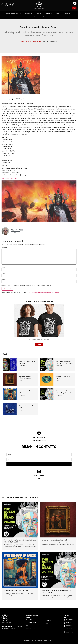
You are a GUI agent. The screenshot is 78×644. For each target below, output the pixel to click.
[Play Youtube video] (39, 201)
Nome (4, 267)
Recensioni (29, 41)
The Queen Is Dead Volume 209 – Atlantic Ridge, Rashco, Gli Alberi (65, 393)
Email (3, 273)
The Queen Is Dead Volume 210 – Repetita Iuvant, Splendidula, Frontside (65, 363)
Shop (68, 14)
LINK (39, 479)
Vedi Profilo (16, 233)
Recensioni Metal (37, 41)
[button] (75, 3)
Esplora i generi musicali (13, 14)
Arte (58, 14)
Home (23, 41)
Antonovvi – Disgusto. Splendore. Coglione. (56, 540)
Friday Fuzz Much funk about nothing (16, 590)
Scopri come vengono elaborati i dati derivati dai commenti (43, 292)
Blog (39, 14)
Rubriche (29, 14)
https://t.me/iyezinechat (39, 441)
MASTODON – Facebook (9, 178)
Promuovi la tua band (40, 17)
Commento (5, 248)
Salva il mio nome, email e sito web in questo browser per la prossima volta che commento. (27, 285)
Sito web (4, 279)
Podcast (49, 14)
